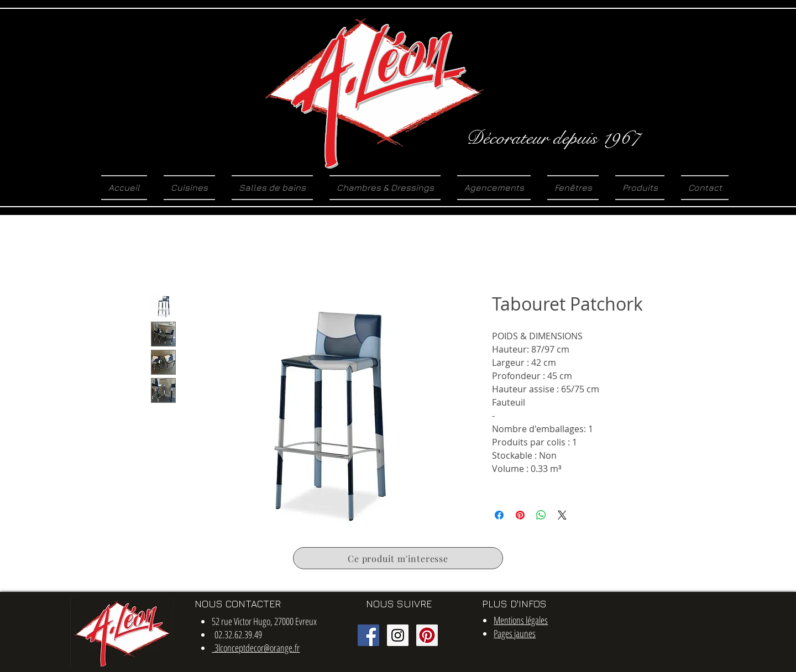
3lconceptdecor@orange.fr (256, 648)
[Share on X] (562, 515)
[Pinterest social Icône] (427, 635)
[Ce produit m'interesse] (398, 558)
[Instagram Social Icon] (398, 635)
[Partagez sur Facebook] (499, 515)
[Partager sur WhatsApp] (541, 515)
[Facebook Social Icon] (368, 635)
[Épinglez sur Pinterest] (520, 515)
